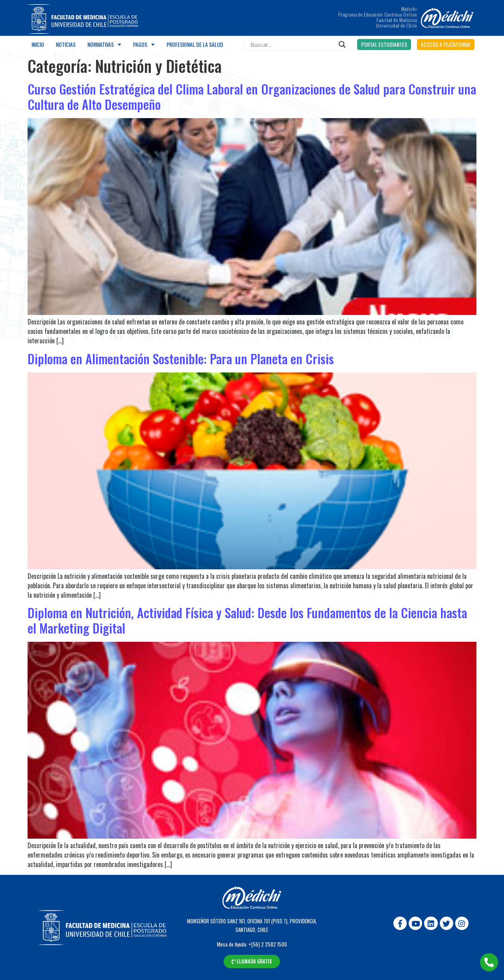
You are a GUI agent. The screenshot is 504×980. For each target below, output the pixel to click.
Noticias (66, 44)
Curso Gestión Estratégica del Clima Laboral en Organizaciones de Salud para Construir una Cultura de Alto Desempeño (252, 96)
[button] (384, 44)
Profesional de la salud (195, 44)
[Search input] (293, 44)
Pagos (144, 44)
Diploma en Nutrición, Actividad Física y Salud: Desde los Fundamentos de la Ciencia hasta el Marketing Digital (247, 620)
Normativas (104, 44)
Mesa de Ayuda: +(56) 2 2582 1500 (252, 944)
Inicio (38, 44)
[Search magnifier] (342, 44)
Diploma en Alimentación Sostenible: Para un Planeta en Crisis (181, 358)
